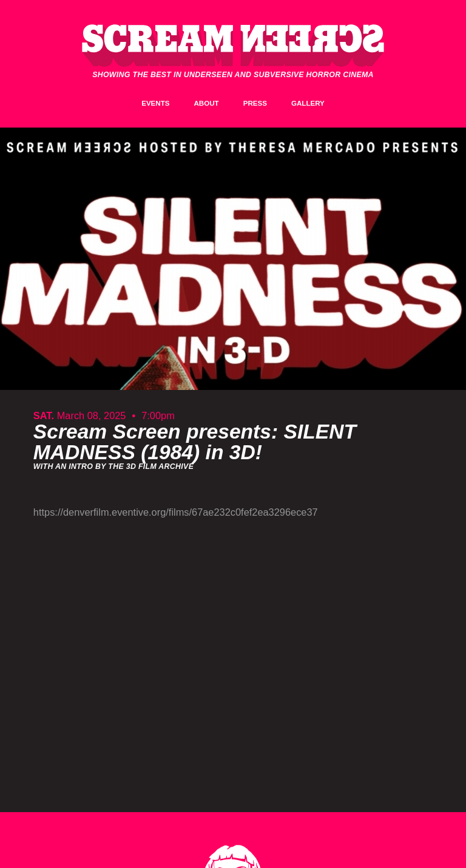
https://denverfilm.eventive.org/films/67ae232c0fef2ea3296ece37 (176, 512)
